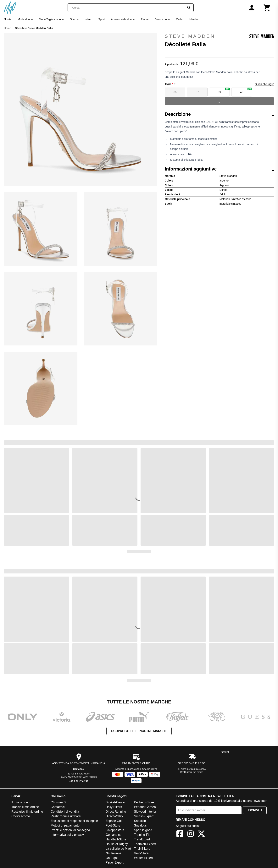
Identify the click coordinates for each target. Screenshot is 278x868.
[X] (201, 834)
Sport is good (143, 830)
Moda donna (25, 19)
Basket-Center (115, 802)
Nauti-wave (113, 853)
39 (224, 91)
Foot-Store (113, 825)
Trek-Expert (142, 839)
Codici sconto (21, 816)
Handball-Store (116, 839)
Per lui (145, 19)
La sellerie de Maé (118, 849)
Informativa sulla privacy (67, 835)
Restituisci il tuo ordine (192, 772)
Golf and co (114, 835)
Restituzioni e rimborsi (66, 816)
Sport (101, 19)
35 (175, 92)
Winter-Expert (143, 858)
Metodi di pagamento (65, 825)
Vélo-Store (141, 853)
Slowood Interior (145, 812)
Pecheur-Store (144, 802)
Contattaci (79, 769)
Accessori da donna (123, 19)
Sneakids (140, 825)
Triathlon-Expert (145, 844)
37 (197, 92)
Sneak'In (140, 821)
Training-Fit (142, 835)
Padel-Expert (115, 863)
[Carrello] (267, 8)
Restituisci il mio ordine (27, 812)
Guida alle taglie (264, 84)
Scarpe (74, 19)
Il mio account (21, 802)
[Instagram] (191, 834)
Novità (8, 19)
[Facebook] (180, 834)
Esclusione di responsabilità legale (74, 821)
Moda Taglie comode (51, 19)
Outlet (180, 19)
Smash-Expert (144, 816)
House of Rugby (117, 844)
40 (246, 91)
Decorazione (162, 19)
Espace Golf (114, 821)
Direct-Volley (114, 816)
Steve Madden (219, 36)
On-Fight (112, 858)
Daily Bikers (114, 807)
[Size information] (175, 84)
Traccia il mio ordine (25, 807)
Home (7, 28)
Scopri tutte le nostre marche (139, 731)
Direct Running (116, 812)
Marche (194, 19)
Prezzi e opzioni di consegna (70, 830)
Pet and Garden (145, 807)
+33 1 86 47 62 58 (79, 781)
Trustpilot (224, 752)
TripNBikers (142, 849)
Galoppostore (115, 830)
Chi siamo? (58, 802)
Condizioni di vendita (65, 812)
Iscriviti (255, 810)
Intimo (88, 19)
